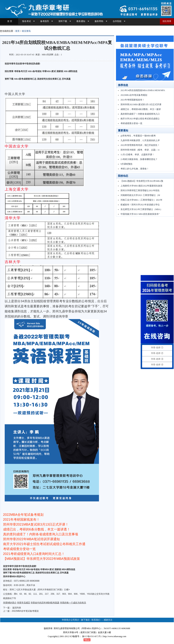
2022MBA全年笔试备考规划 (25, 611)
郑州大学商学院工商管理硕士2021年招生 (140, 190)
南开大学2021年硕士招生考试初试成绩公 (140, 119)
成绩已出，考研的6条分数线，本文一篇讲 (141, 109)
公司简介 (75, 620)
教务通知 (81, 21)
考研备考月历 (21, 71)
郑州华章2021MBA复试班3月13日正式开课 (141, 104)
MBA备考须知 (35, 71)
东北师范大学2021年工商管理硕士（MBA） (141, 209)
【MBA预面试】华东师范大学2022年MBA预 (142, 181)
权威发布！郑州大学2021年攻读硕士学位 (140, 205)
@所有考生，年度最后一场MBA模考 (138, 136)
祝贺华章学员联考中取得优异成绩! (20, 566)
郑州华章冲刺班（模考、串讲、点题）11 (140, 150)
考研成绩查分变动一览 (131, 123)
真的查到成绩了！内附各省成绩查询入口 (140, 114)
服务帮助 (99, 21)
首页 (17, 31)
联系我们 (96, 620)
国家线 (60, 71)
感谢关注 (108, 620)
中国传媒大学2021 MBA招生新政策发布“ (140, 214)
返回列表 (17, 608)
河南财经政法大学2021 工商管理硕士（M (140, 195)
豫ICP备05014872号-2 (92, 636)
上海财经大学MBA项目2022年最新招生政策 (141, 186)
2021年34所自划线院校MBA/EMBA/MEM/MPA (143, 90)
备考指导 (45, 21)
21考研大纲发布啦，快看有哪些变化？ (139, 159)
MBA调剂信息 (71, 71)
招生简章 (167, 21)
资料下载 (63, 21)
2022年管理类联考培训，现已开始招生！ (140, 145)
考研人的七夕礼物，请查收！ (135, 169)
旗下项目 (85, 620)
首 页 (9, 21)
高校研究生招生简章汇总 (49, 79)
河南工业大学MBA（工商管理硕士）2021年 (141, 200)
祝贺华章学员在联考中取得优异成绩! (22, 64)
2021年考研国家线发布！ (132, 100)
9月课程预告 (127, 164)
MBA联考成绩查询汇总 (25, 79)
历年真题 (66, 79)
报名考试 (26, 21)
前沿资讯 (26, 31)
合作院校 (117, 21)
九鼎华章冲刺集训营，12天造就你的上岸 (140, 140)
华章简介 (66, 620)
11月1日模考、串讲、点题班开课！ (137, 155)
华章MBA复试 (49, 71)
